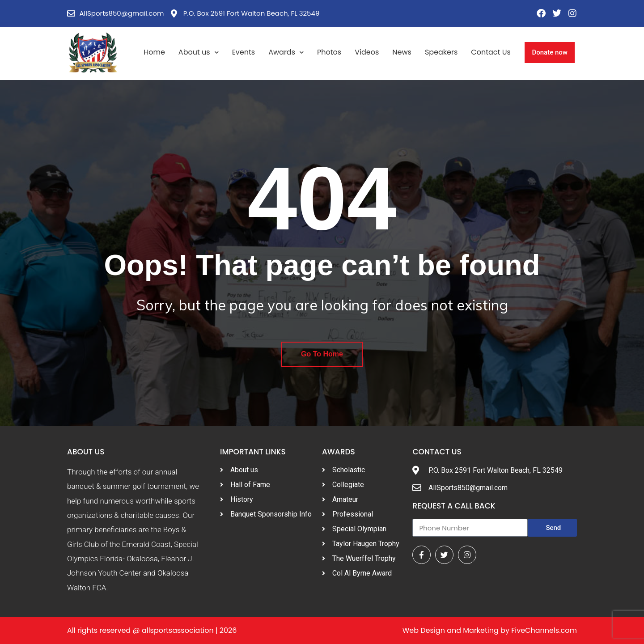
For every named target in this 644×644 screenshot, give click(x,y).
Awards (286, 53)
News (402, 52)
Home (154, 52)
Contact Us (491, 52)
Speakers (441, 52)
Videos (367, 52)
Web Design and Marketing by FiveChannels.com (490, 630)
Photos (329, 52)
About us (199, 53)
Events (244, 52)
